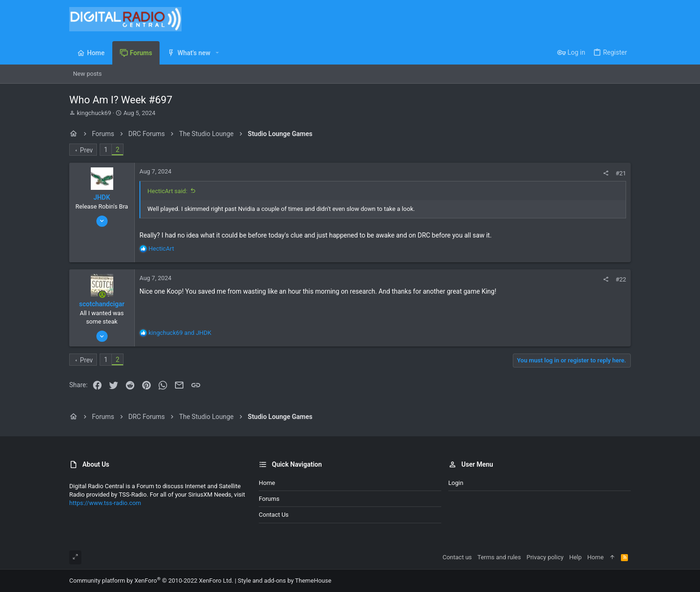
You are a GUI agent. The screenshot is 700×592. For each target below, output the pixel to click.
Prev (87, 150)
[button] (217, 53)
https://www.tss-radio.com (105, 503)
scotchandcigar (102, 304)
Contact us (274, 515)
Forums (269, 499)
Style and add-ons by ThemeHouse (284, 581)
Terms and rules (499, 557)
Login (456, 483)
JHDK (102, 197)
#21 (621, 173)
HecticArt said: (167, 191)
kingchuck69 (94, 113)
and (180, 333)
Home (267, 483)
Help (575, 557)
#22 (621, 279)
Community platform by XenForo (151, 581)
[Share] (606, 173)
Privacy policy (545, 557)
